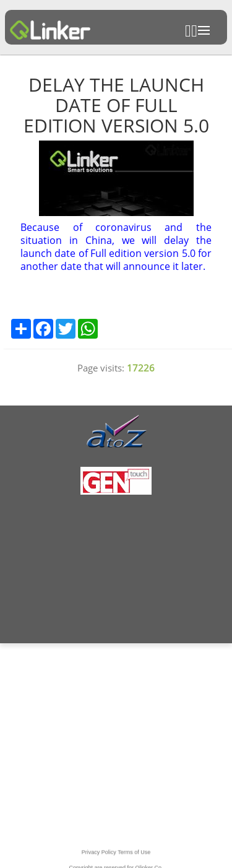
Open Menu (204, 30)
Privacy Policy (99, 858)
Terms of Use (134, 858)
